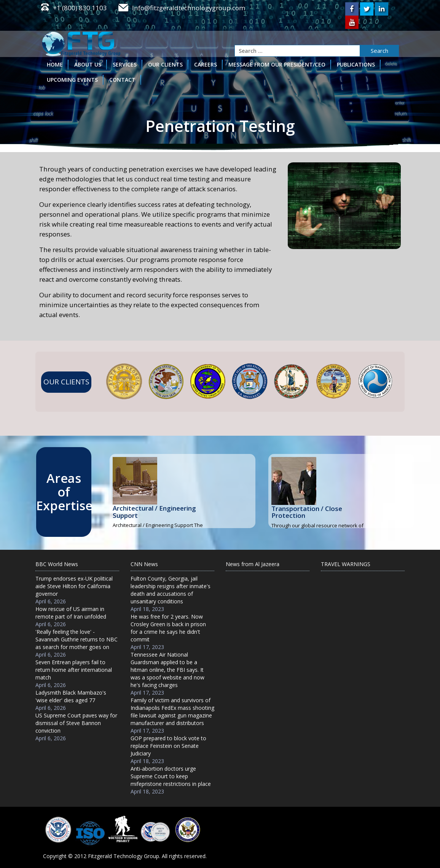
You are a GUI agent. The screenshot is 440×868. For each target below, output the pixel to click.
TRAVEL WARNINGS (346, 564)
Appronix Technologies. (370, 847)
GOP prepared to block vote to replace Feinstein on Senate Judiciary (168, 746)
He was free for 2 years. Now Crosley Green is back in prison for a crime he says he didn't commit (168, 628)
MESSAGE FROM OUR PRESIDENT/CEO (277, 64)
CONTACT (122, 79)
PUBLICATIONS (356, 64)
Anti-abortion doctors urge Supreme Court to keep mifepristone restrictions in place (171, 777)
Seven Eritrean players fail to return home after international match (74, 670)
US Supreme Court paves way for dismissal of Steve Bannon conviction (76, 723)
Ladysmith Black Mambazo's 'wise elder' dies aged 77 (71, 697)
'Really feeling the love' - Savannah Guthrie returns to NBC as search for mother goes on (77, 640)
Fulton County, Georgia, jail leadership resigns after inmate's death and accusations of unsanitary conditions (171, 590)
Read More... (183, 518)
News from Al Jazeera (253, 564)
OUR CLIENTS (165, 64)
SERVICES (125, 64)
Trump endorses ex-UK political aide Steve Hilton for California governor (74, 586)
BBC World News (57, 564)
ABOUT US (88, 64)
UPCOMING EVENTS (72, 79)
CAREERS (206, 64)
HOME (55, 64)
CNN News (144, 564)
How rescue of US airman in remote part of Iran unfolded (71, 613)
